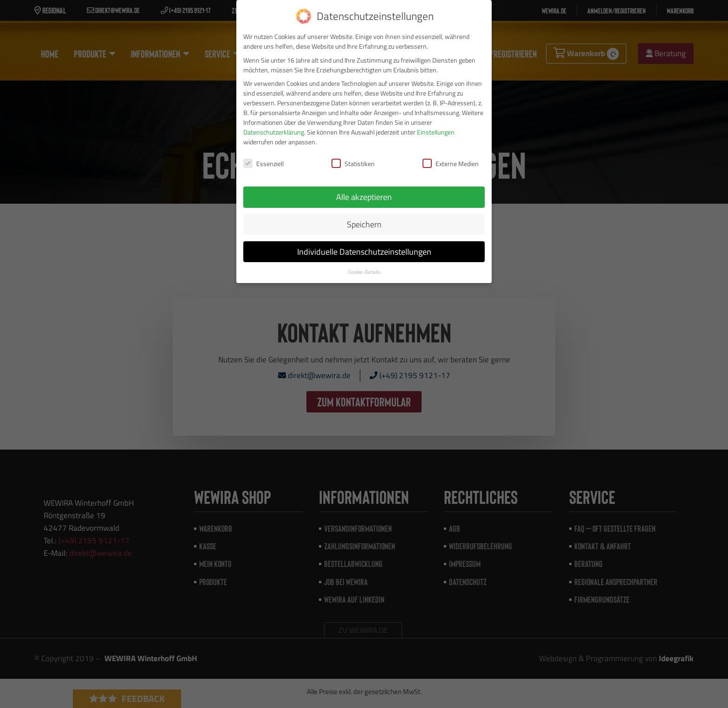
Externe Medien (451, 164)
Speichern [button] (364, 224)
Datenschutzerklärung (274, 132)
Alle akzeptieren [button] (364, 197)
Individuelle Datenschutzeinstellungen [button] (364, 252)
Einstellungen (436, 132)
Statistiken (353, 164)
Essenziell (263, 164)
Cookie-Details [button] (364, 272)
